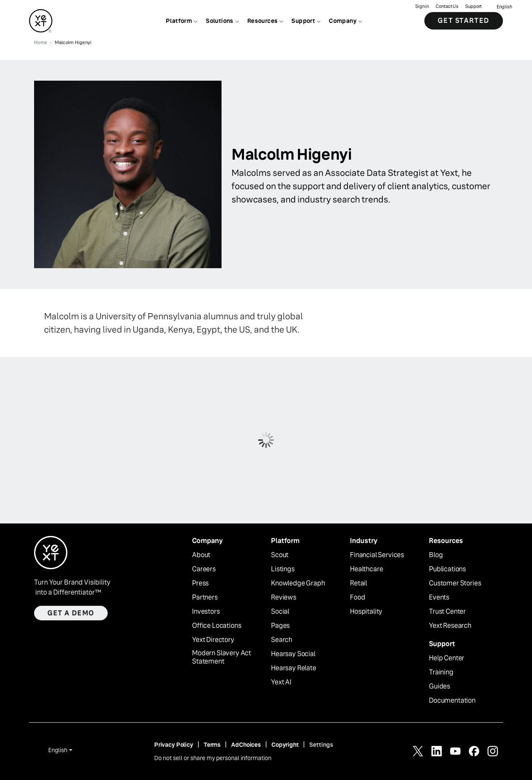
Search (282, 640)
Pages (280, 626)
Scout (280, 555)
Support (473, 6)
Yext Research (450, 626)
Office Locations (217, 626)
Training (441, 672)
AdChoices (246, 745)
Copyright (285, 745)
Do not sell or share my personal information (213, 758)
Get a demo (71, 613)
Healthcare (366, 569)
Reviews (284, 597)
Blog (436, 555)
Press (200, 583)
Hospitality (366, 612)
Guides (440, 686)
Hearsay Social (293, 654)
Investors (206, 612)
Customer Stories (455, 583)
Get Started (464, 21)
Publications (447, 569)
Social (280, 612)
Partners (205, 597)
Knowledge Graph (298, 583)
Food (357, 597)
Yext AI (281, 682)
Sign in (422, 6)
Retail (358, 583)
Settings (321, 745)
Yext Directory (213, 640)
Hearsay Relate (294, 668)
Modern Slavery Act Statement (222, 658)
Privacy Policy (174, 745)
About (201, 555)
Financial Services (377, 555)
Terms (212, 745)
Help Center (447, 658)
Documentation (452, 701)
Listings (283, 569)
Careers (204, 569)
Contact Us (447, 6)
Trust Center (447, 612)
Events (439, 597)
